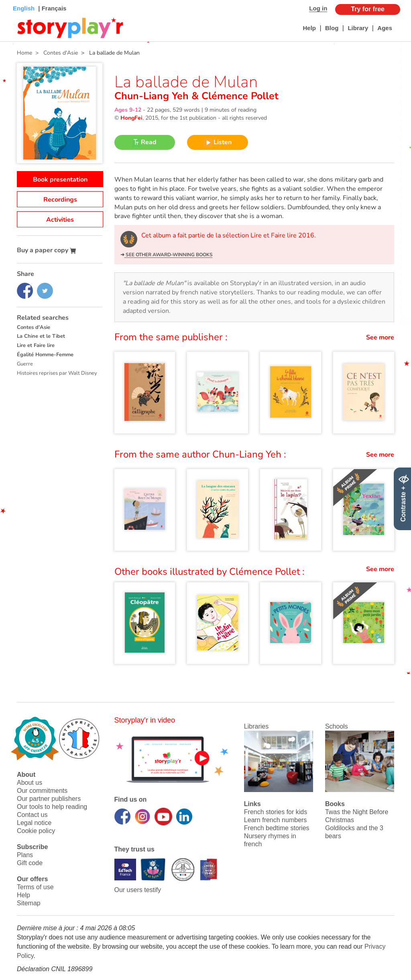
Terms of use (35, 887)
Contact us (32, 815)
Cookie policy (36, 831)
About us (30, 783)
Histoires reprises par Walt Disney (57, 373)
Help (309, 28)
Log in (318, 8)
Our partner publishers (49, 799)
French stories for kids (276, 812)
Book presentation (60, 180)
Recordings (60, 200)
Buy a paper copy (47, 250)
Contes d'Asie (34, 327)
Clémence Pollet (239, 96)
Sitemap (29, 903)
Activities (60, 220)
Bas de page (16, 0)
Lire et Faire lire (36, 345)
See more (380, 337)
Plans (25, 855)
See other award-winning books (169, 255)
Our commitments (42, 791)
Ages (385, 28)
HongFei (131, 118)
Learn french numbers (276, 820)
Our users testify (138, 890)
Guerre (25, 364)
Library (358, 28)
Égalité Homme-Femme (45, 355)
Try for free (368, 9)
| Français (51, 8)
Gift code (30, 863)
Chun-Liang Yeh (153, 96)
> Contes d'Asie (55, 53)
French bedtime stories (277, 828)
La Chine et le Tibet (41, 336)
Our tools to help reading (52, 807)
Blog (332, 28)
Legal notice (34, 823)
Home (24, 53)
